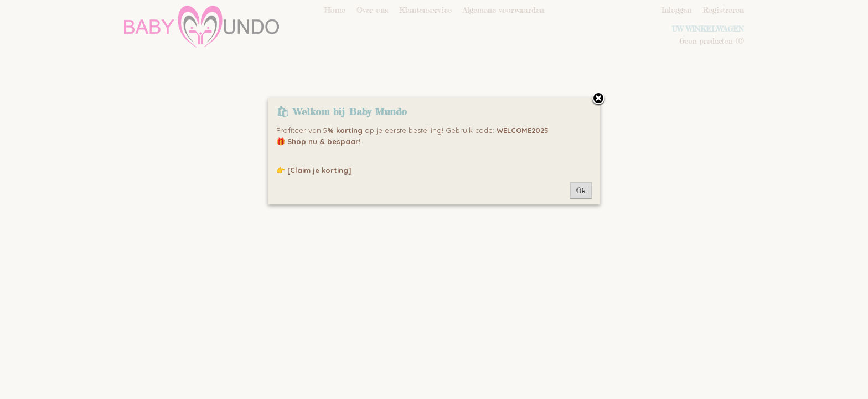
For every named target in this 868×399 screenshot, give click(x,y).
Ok (581, 191)
